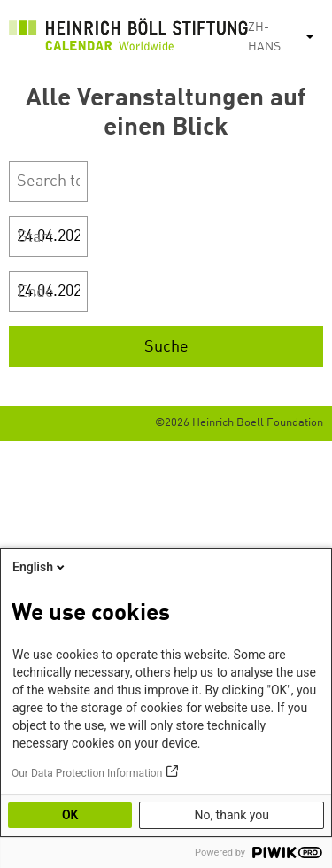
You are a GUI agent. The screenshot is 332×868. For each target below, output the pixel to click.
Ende (36, 292)
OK (70, 815)
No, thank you (232, 815)
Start (35, 237)
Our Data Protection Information (87, 773)
